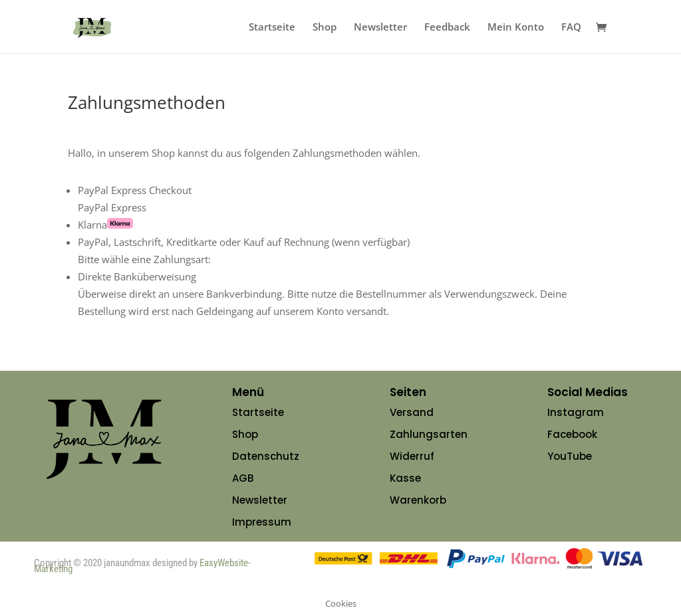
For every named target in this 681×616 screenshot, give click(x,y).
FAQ (571, 28)
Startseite (272, 28)
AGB (243, 478)
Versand (412, 412)
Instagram (576, 412)
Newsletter (380, 28)
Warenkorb (418, 500)
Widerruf (412, 456)
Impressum (262, 522)
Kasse (405, 478)
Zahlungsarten (429, 434)
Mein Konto (516, 28)
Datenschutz (266, 456)
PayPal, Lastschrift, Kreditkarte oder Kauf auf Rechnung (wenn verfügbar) (244, 242)
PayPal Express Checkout (135, 190)
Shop (325, 28)
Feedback (447, 28)
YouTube (570, 456)
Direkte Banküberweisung (137, 276)
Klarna (105, 225)
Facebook (572, 434)
